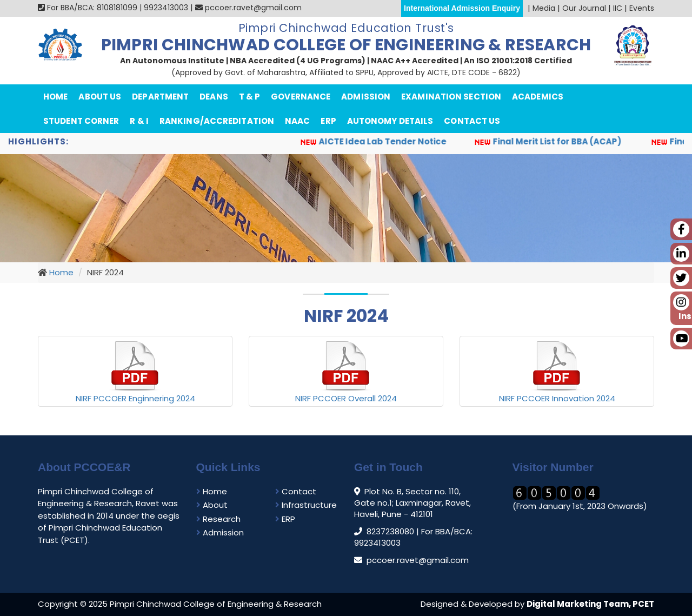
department (160, 97)
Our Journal (584, 8)
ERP (328, 121)
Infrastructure (306, 505)
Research (218, 519)
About (212, 505)
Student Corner (81, 121)
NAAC (297, 121)
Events (642, 8)
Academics (538, 97)
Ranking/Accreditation (217, 121)
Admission (366, 97)
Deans (214, 97)
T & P (250, 97)
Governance (301, 97)
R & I (139, 121)
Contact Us (472, 121)
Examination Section (451, 97)
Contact (296, 491)
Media (544, 8)
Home (55, 97)
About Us (100, 97)
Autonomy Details (390, 121)
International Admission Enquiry (462, 8)
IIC (618, 8)
